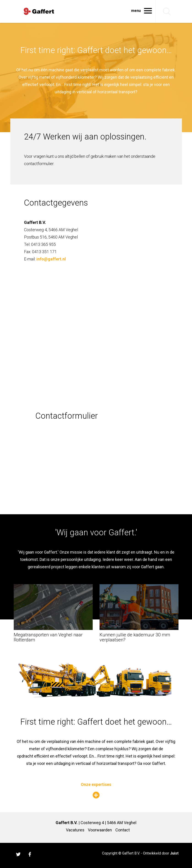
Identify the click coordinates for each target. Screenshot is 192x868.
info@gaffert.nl (51, 259)
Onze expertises (96, 784)
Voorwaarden (100, 830)
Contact (123, 830)
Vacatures (75, 830)
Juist (174, 853)
